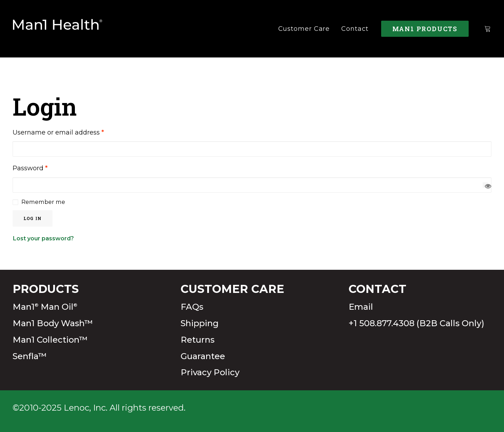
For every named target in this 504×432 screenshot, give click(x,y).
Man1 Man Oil (45, 307)
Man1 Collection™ (50, 340)
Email (361, 307)
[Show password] (485, 185)
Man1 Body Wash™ (53, 323)
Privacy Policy (210, 372)
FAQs (192, 307)
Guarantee (203, 356)
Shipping (200, 323)
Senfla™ (30, 356)
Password (30, 168)
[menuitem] (304, 29)
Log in (33, 218)
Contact (355, 29)
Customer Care (304, 29)
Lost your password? (43, 238)
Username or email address (58, 132)
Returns (198, 340)
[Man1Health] (58, 29)
